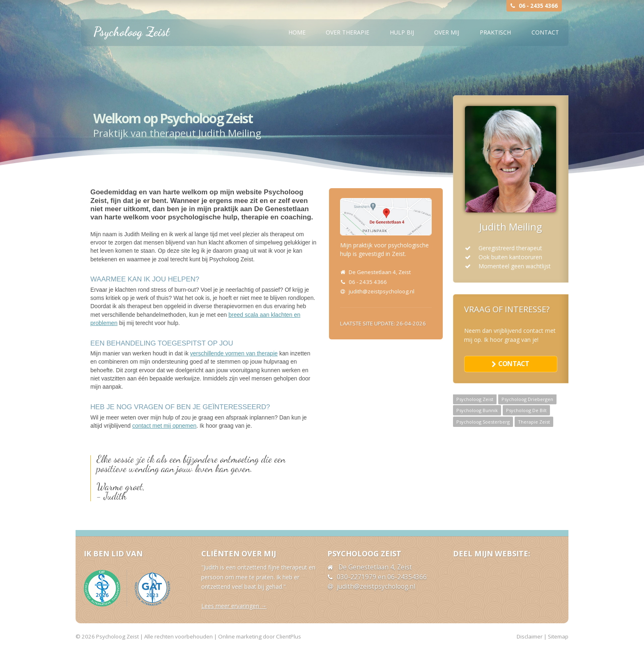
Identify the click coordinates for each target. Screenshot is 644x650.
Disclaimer (530, 636)
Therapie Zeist (534, 422)
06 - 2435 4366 (538, 6)
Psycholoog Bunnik (477, 410)
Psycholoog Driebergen (527, 399)
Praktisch (495, 32)
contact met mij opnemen (164, 426)
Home (297, 32)
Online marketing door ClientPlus (260, 636)
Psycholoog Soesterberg (483, 422)
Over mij (447, 32)
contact (514, 364)
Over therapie (347, 32)
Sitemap (558, 636)
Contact (545, 32)
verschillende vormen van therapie (234, 353)
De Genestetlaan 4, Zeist (380, 272)
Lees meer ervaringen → (234, 606)
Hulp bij (402, 32)
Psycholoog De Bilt (526, 410)
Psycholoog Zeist (131, 32)
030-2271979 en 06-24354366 (382, 577)
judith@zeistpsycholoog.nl (382, 291)
